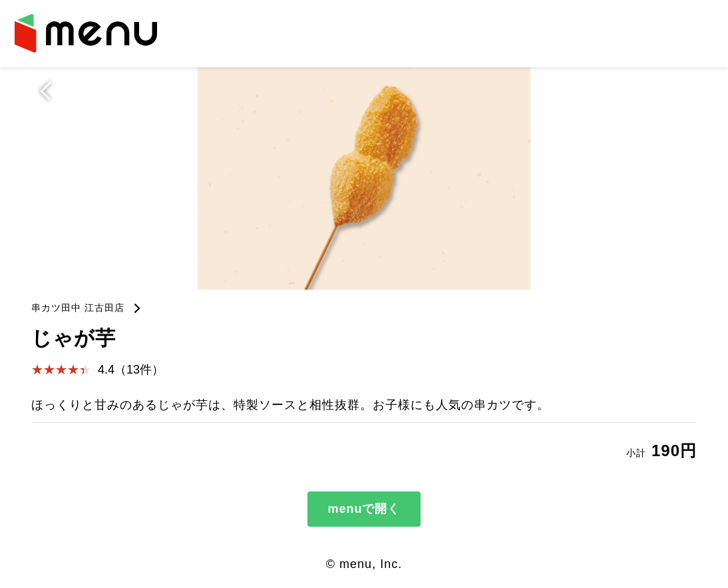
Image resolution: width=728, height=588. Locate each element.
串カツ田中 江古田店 (78, 308)
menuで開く (364, 509)
